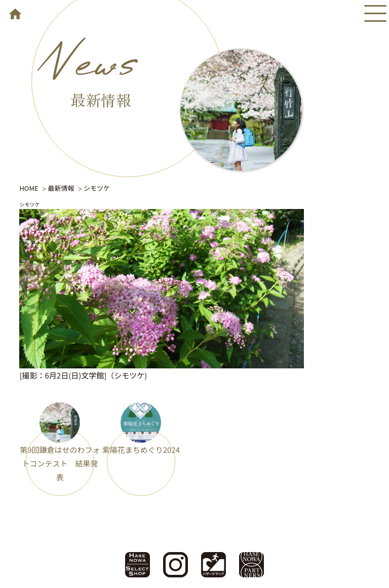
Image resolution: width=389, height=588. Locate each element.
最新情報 (61, 188)
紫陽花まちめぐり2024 (141, 450)
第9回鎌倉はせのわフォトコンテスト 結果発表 (60, 463)
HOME (29, 188)
